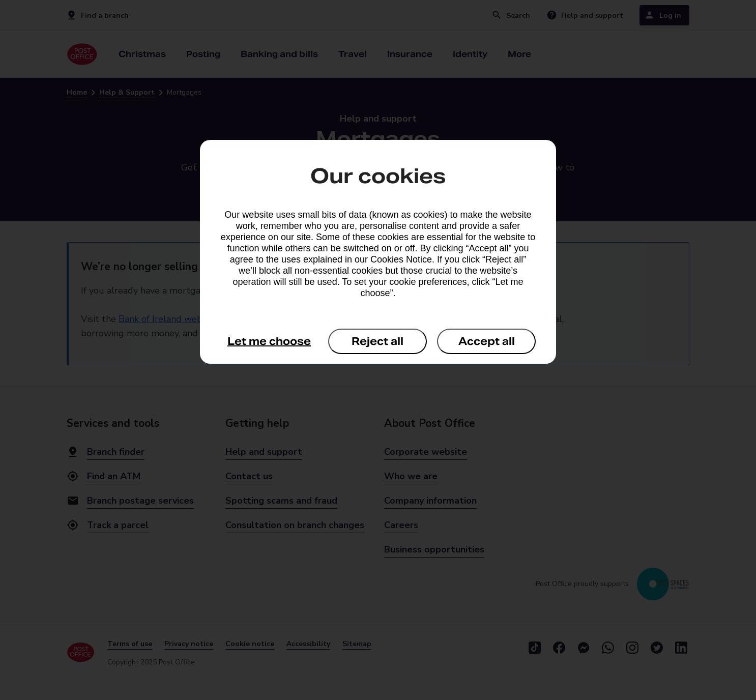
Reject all (377, 341)
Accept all (487, 341)
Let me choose (269, 341)
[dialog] (378, 252)
